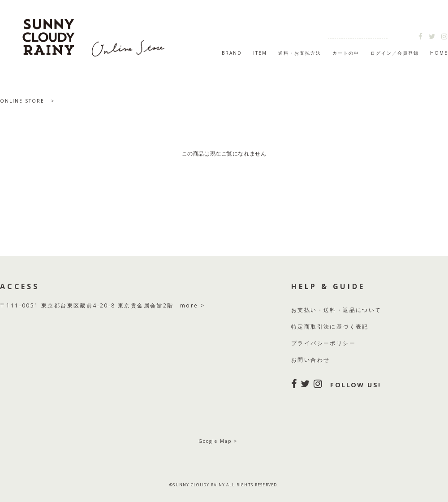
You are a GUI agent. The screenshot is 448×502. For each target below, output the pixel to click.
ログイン (381, 53)
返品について (362, 310)
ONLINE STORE (22, 101)
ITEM (260, 53)
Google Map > (218, 441)
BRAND (232, 53)
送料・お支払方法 (300, 53)
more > (192, 305)
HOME (439, 53)
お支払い (304, 310)
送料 (330, 310)
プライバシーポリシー (323, 343)
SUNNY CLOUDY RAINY (94, 33)
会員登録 (408, 53)
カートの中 (346, 53)
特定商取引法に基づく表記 (330, 327)
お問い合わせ (310, 360)
